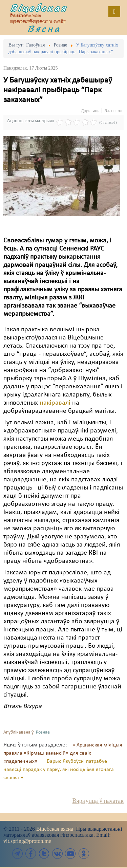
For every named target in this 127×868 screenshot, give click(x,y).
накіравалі (55, 403)
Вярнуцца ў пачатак (98, 801)
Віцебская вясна (55, 829)
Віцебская (39, 8)
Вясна (44, 29)
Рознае (43, 732)
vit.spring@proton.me (27, 841)
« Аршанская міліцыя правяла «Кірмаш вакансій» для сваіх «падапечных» (63, 753)
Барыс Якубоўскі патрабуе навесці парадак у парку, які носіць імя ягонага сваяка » (59, 770)
